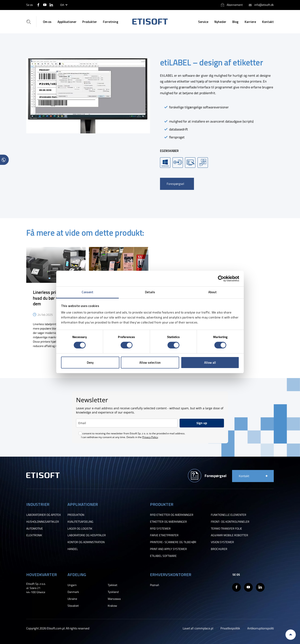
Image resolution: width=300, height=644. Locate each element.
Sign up (202, 423)
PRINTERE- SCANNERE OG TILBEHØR (173, 542)
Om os (47, 22)
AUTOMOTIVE (35, 529)
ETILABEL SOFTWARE (163, 556)
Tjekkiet (112, 585)
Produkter (90, 22)
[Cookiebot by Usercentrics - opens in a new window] (221, 278)
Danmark (73, 592)
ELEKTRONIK (34, 535)
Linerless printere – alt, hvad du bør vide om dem (55, 298)
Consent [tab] (88, 292)
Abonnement (235, 5)
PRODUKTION (76, 515)
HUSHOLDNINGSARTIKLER (43, 522)
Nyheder (220, 22)
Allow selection (150, 363)
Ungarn (72, 585)
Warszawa (114, 599)
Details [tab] (150, 292)
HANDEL (73, 549)
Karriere (250, 22)
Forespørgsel (175, 184)
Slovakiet (73, 606)
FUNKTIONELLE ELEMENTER (229, 515)
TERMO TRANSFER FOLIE (226, 529)
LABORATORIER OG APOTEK (44, 515)
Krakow (112, 606)
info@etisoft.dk (264, 5)
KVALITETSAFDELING (80, 522)
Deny (90, 363)
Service (203, 22)
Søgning (30, 22)
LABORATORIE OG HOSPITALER (87, 535)
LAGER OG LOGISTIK (80, 529)
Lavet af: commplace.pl (198, 628)
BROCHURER (219, 549)
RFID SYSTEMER (160, 529)
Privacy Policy (150, 437)
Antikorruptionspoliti (261, 628)
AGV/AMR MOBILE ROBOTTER (229, 535)
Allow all (210, 363)
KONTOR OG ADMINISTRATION (86, 542)
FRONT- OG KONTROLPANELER (230, 522)
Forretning (111, 22)
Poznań (155, 585)
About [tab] (213, 292)
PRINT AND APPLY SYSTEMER (168, 549)
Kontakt (268, 22)
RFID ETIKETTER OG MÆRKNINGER (172, 515)
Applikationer (67, 22)
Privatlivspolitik (230, 628)
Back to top (291, 635)
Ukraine (72, 599)
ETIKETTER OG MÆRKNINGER (168, 522)
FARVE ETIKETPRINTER (164, 535)
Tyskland (113, 592)
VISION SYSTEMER (222, 542)
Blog (235, 22)
